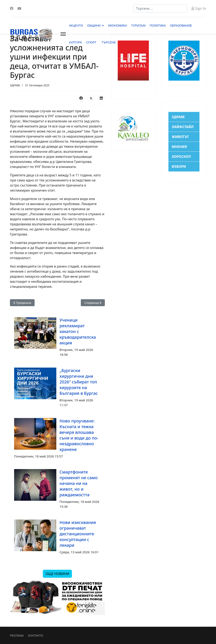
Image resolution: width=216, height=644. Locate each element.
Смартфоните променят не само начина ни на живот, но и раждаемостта (79, 483)
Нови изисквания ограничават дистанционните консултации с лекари (78, 534)
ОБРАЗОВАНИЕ (181, 26)
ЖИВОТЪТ (180, 137)
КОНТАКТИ (35, 635)
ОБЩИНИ (94, 26)
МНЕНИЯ (179, 147)
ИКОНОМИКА (117, 26)
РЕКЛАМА (17, 635)
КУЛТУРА (75, 42)
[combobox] (160, 8)
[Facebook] (12, 8)
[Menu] (63, 34)
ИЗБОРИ (179, 166)
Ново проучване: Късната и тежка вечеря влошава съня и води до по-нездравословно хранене (79, 435)
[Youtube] (19, 8)
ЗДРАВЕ (15, 85)
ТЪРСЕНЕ (109, 42)
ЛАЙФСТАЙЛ (183, 127)
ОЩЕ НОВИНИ (57, 574)
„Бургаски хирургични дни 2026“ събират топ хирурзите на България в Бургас (79, 382)
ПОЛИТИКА (158, 26)
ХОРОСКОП (181, 157)
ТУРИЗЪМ (138, 26)
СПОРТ (91, 42)
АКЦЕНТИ (76, 26)
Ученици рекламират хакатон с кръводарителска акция (78, 331)
